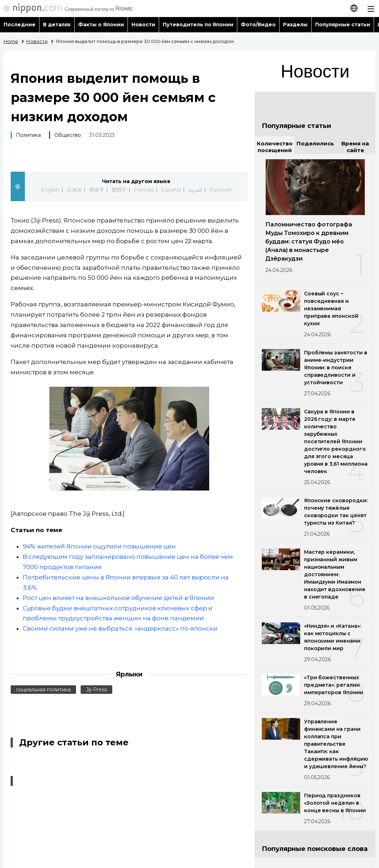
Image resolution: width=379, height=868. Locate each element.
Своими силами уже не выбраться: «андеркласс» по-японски (120, 628)
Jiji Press (96, 690)
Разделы (295, 25)
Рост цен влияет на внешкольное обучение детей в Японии (118, 598)
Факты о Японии (101, 25)
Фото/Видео (258, 25)
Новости (143, 25)
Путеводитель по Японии (198, 25)
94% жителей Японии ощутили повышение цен (99, 546)
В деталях (57, 25)
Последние (20, 25)
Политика (28, 135)
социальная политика (43, 690)
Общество (68, 135)
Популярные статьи (343, 25)
